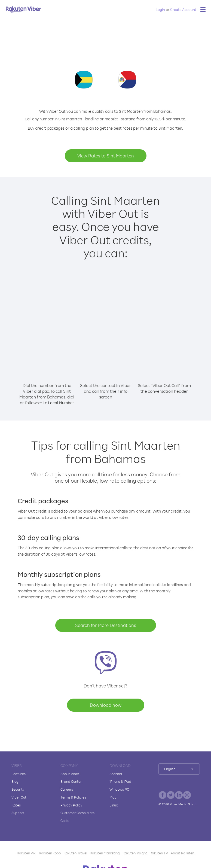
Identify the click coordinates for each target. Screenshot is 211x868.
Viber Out (19, 797)
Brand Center (71, 781)
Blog (15, 781)
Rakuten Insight (135, 853)
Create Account (183, 9)
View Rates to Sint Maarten (106, 156)
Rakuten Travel (75, 853)
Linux (114, 805)
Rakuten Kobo (50, 853)
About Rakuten (182, 853)
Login (160, 9)
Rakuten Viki (27, 853)
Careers (67, 789)
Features (19, 774)
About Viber (70, 774)
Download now (106, 705)
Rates (16, 805)
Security (18, 789)
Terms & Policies (73, 797)
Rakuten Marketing (105, 853)
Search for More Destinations (106, 625)
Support (18, 813)
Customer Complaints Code (77, 817)
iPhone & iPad (120, 781)
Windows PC (119, 789)
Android (116, 774)
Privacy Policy (71, 805)
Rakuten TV (159, 853)
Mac (113, 797)
